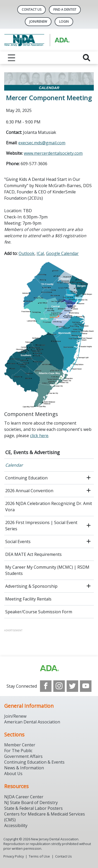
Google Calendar (62, 253)
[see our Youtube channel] (86, 686)
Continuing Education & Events (34, 762)
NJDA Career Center (24, 797)
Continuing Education (26, 478)
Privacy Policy (14, 856)
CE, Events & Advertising (33, 452)
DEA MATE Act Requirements (33, 554)
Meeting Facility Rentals (28, 599)
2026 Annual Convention (29, 491)
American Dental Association (32, 722)
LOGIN (64, 22)
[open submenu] (89, 478)
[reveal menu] (11, 58)
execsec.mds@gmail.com (42, 143)
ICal (40, 253)
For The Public (18, 751)
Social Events (18, 542)
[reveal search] (87, 58)
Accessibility (16, 825)
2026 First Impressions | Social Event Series (41, 526)
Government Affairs (23, 756)
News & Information (24, 768)
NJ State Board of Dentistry (31, 802)
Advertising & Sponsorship (31, 586)
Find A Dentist (65, 10)
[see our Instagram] (59, 686)
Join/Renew (38, 22)
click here (39, 436)
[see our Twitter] (72, 686)
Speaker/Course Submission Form (39, 612)
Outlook (27, 253)
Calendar (14, 465)
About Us (13, 774)
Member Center (20, 745)
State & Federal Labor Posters (33, 808)
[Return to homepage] (49, 40)
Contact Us (31, 10)
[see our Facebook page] (46, 686)
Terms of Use (39, 856)
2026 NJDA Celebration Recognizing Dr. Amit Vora (49, 507)
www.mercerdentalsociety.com (53, 153)
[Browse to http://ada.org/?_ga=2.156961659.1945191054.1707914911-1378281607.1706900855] (49, 668)
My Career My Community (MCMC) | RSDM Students (47, 570)
